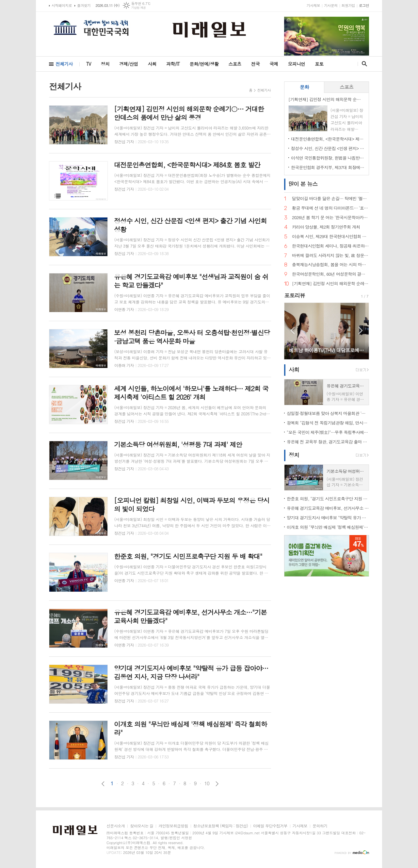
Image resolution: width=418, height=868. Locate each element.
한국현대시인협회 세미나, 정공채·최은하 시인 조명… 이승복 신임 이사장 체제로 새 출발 (330, 246)
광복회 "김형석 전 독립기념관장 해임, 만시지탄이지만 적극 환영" (328, 423)
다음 (217, 784)
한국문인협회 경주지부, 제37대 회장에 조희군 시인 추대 (328, 167)
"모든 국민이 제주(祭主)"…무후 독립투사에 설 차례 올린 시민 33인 (328, 432)
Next (361, 330)
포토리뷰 (295, 295)
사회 (152, 64)
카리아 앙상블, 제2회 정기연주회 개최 (326, 227)
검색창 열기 (363, 64)
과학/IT (173, 64)
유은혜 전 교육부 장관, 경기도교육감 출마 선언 (328, 442)
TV (89, 64)
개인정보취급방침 (173, 826)
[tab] (304, 87)
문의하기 (320, 826)
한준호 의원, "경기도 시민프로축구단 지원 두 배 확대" (328, 499)
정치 (105, 64)
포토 (319, 64)
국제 (274, 64)
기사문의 (331, 5)
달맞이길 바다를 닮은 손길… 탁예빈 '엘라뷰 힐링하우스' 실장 (330, 199)
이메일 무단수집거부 (270, 826)
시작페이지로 (62, 5)
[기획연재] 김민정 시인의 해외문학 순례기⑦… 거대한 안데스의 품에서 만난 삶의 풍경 (330, 284)
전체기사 (64, 64)
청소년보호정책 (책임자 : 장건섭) (221, 826)
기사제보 (313, 5)
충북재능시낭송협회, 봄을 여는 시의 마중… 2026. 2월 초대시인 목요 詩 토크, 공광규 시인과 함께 (330, 265)
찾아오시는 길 (142, 826)
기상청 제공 (139, 8)
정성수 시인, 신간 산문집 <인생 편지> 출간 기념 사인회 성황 (328, 148)
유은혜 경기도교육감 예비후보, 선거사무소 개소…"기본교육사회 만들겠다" (328, 508)
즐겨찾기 (84, 5)
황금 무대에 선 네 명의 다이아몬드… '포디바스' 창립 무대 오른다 (330, 208)
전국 (255, 64)
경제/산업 (129, 64)
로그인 (364, 5)
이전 (103, 784)
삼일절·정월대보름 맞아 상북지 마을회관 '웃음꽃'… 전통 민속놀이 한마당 (328, 413)
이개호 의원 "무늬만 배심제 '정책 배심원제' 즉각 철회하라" (328, 527)
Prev (292, 330)
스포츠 (235, 64)
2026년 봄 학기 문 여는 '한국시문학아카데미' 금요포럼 (330, 218)
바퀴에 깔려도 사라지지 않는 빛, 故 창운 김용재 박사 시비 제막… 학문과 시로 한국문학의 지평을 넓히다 (330, 256)
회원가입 (348, 5)
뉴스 (303, 184)
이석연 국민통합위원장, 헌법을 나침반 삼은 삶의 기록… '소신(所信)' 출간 (328, 158)
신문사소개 (116, 826)
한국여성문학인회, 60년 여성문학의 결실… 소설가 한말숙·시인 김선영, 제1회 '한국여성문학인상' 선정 (330, 274)
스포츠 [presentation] (346, 87)
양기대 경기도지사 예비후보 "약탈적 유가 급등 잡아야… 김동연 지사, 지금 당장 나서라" (328, 518)
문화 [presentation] (304, 87)
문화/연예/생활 (204, 64)
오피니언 (296, 64)
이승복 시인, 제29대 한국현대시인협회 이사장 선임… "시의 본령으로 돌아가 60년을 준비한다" (330, 237)
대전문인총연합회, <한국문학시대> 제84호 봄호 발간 (328, 139)
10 (207, 783)
